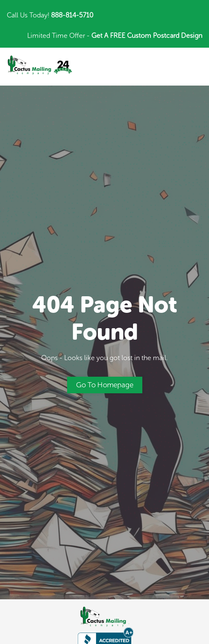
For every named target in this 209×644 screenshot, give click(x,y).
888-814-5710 (72, 15)
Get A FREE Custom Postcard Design (147, 36)
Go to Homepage (105, 385)
